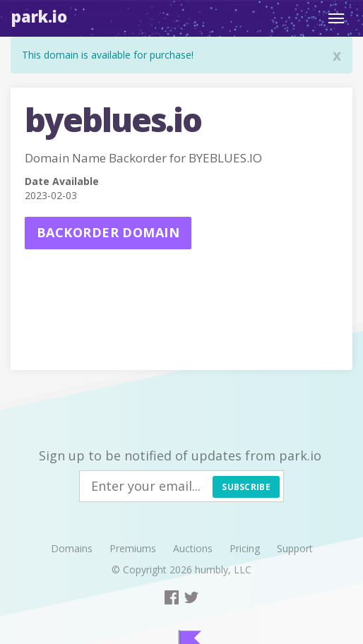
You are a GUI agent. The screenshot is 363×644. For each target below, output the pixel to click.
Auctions (193, 548)
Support (295, 548)
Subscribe (246, 487)
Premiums (133, 548)
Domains (72, 548)
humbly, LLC (223, 570)
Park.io (39, 16)
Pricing (245, 548)
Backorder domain (108, 232)
